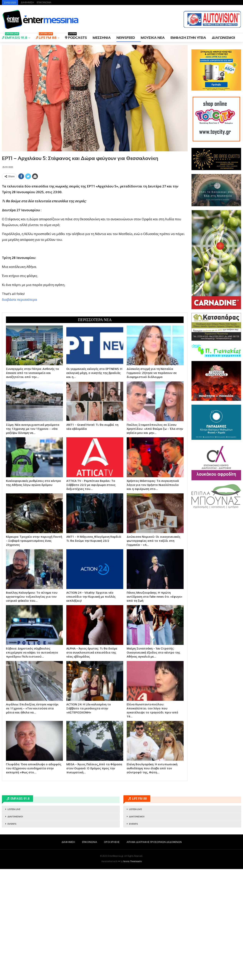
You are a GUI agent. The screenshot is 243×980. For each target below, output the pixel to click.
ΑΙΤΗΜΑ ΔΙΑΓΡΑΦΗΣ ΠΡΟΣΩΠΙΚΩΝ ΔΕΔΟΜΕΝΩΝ (154, 953)
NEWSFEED (126, 38)
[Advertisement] (95, 208)
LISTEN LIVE (14, 920)
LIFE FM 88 (46, 36)
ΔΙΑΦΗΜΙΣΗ (27, 2)
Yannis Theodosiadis (132, 972)
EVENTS (12, 935)
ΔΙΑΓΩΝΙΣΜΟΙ (223, 38)
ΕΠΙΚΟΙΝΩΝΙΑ (44, 2)
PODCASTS (76, 36)
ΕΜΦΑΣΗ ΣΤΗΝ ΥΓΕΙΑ (188, 38)
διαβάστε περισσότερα (20, 355)
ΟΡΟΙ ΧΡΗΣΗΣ (112, 953)
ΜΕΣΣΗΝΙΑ (102, 38)
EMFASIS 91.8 (15, 36)
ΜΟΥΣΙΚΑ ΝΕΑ (153, 38)
